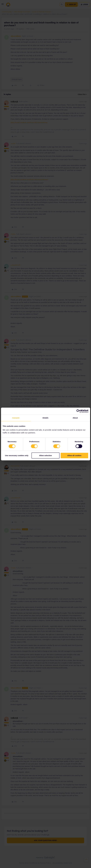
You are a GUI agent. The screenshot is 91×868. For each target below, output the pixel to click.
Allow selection (45, 456)
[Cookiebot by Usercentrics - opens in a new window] (78, 411)
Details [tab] (46, 418)
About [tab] (75, 418)
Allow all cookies (74, 456)
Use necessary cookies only (17, 456)
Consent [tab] (16, 418)
